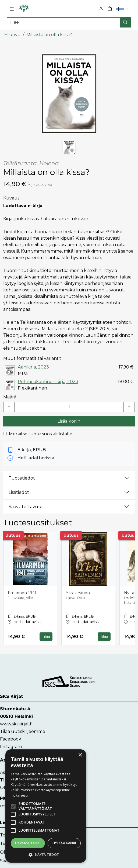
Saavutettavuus (26, 506)
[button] (123, 9)
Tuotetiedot (22, 478)
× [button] (80, 755)
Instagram (11, 746)
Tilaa (46, 636)
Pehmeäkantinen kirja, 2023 (48, 381)
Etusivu (13, 34)
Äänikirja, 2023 (33, 367)
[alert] (46, 806)
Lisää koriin (69, 421)
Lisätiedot (19, 492)
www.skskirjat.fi (16, 724)
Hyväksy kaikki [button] (28, 843)
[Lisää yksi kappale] (129, 407)
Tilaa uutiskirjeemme (23, 731)
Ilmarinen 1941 (22, 593)
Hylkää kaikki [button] (64, 843)
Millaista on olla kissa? (49, 34)
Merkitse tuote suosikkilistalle (41, 434)
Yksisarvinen (78, 593)
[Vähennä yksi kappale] (9, 407)
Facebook (11, 739)
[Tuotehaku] (69, 22)
